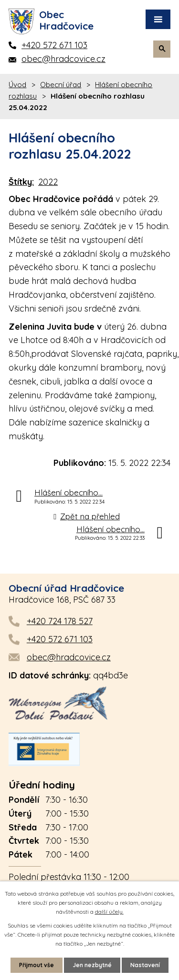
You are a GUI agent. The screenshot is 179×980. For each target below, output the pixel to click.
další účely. (109, 912)
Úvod (17, 85)
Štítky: (21, 182)
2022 (48, 182)
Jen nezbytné (92, 965)
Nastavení (145, 965)
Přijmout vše (37, 965)
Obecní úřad (61, 85)
